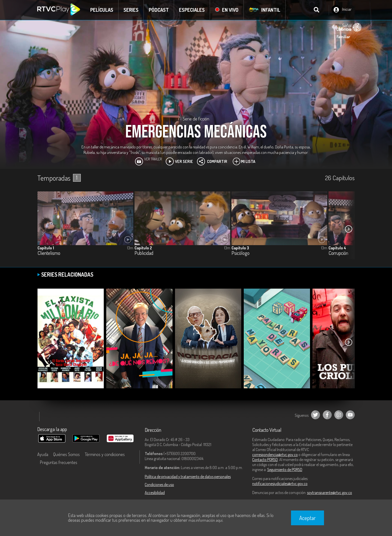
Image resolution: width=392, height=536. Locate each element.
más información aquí (205, 520)
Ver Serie (179, 161)
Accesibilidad (155, 493)
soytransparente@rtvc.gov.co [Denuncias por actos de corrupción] (329, 493)
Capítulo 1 (46, 248)
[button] (348, 229)
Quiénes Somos (66, 454)
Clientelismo (49, 253)
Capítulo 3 (240, 248)
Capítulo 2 (143, 248)
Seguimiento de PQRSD (285, 470)
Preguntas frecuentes (58, 462)
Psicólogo (240, 253)
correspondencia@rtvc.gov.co (275, 455)
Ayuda (43, 454)
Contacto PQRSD (265, 460)
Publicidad (144, 253)
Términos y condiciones (105, 454)
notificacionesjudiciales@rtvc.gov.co (280, 484)
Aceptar (307, 518)
